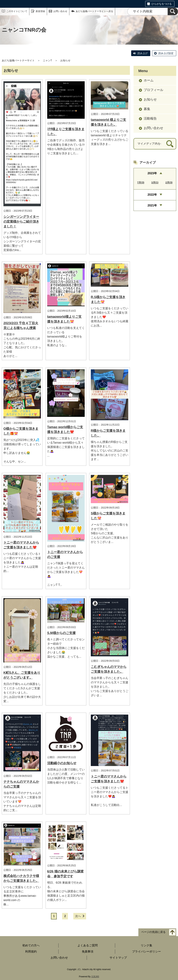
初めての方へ (31, 945)
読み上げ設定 (166, 53)
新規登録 (40, 11)
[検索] (173, 12)
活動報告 (150, 118)
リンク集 (146, 945)
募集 (147, 109)
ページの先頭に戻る (153, 932)
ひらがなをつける (162, 4)
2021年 (152, 205)
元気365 (95, 977)
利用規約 (31, 951)
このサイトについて (17, 11)
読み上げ (143, 53)
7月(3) (141, 183)
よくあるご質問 (88, 945)
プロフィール (153, 90)
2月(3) (169, 183)
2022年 (152, 195)
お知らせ (150, 99)
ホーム (149, 80)
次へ (78, 916)
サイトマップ (118, 958)
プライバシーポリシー (146, 951)
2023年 (152, 173)
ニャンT (47, 60)
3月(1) (155, 183)
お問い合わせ (60, 11)
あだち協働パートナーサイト (18, 60)
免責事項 (88, 951)
